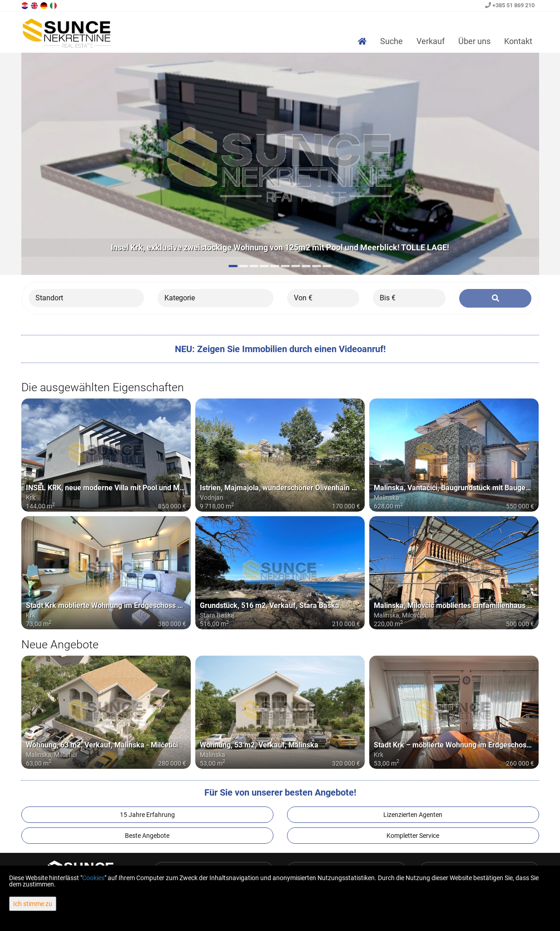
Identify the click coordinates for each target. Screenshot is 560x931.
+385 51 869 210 (510, 5)
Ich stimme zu (33, 904)
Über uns (474, 41)
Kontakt (518, 41)
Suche (392, 41)
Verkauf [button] (431, 41)
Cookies (93, 878)
